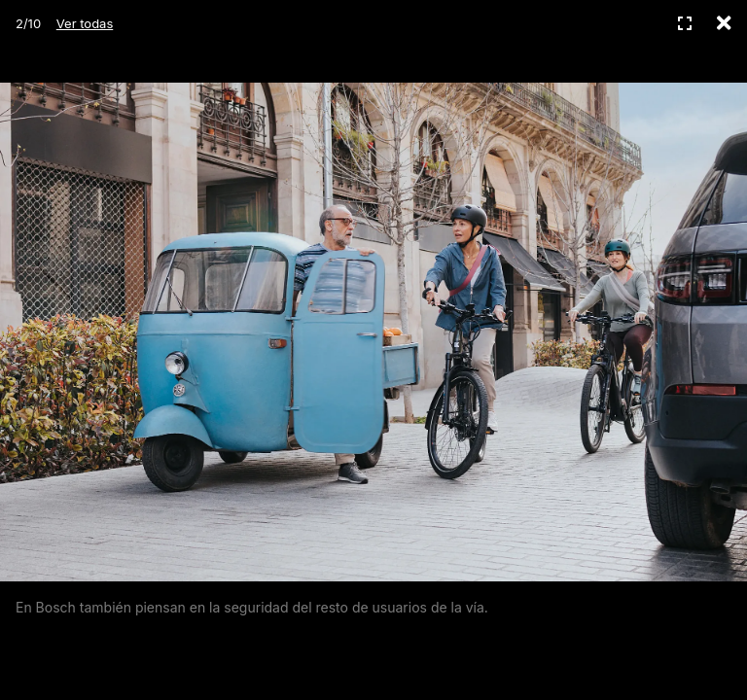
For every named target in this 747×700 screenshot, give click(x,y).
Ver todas (85, 23)
